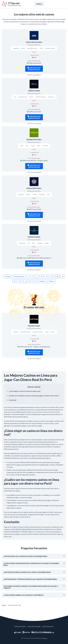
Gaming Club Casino (34, 139)
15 (15, 281)
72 (30, 281)
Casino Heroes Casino (34, 42)
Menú (39, 4)
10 (42, 276)
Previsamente (19, 276)
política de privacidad (34, 626)
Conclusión (13, 400)
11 (47, 276)
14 (63, 276)
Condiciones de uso (48, 626)
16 (20, 281)
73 (35, 281)
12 (52, 276)
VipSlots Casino (34, 91)
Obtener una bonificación (34, 69)
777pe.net (44, 638)
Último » (52, 281)
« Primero (8, 276)
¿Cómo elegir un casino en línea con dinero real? (25, 391)
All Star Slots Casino (34, 188)
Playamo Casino (34, 326)
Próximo (42, 281)
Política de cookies (20, 626)
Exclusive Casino (34, 237)
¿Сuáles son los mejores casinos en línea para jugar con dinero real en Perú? (34, 396)
